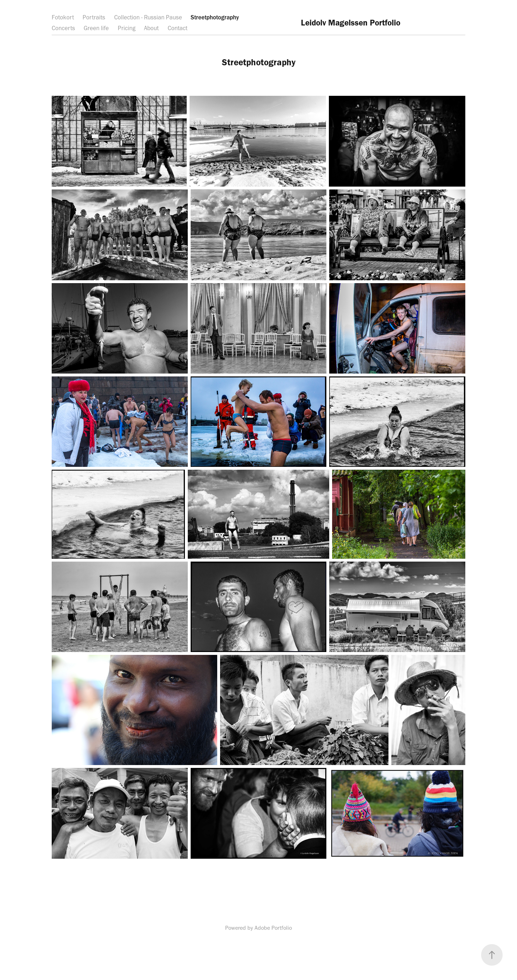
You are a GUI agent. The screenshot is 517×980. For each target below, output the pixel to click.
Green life (96, 28)
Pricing (127, 28)
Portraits (94, 17)
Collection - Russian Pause (148, 17)
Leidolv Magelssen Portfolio (351, 23)
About (151, 28)
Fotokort (63, 17)
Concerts (63, 28)
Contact (178, 28)
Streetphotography (215, 17)
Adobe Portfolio (273, 928)
